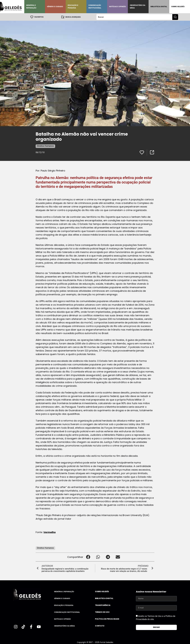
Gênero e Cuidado (55, 7)
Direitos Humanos (45, 146)
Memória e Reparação (31, 7)
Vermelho (50, 532)
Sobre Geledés (178, 7)
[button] (88, 557)
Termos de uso (102, 612)
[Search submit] (175, 17)
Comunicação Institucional (95, 7)
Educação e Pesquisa (73, 7)
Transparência (103, 605)
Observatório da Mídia (138, 7)
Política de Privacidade (107, 619)
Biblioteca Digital (159, 7)
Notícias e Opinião (117, 7)
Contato (100, 626)
